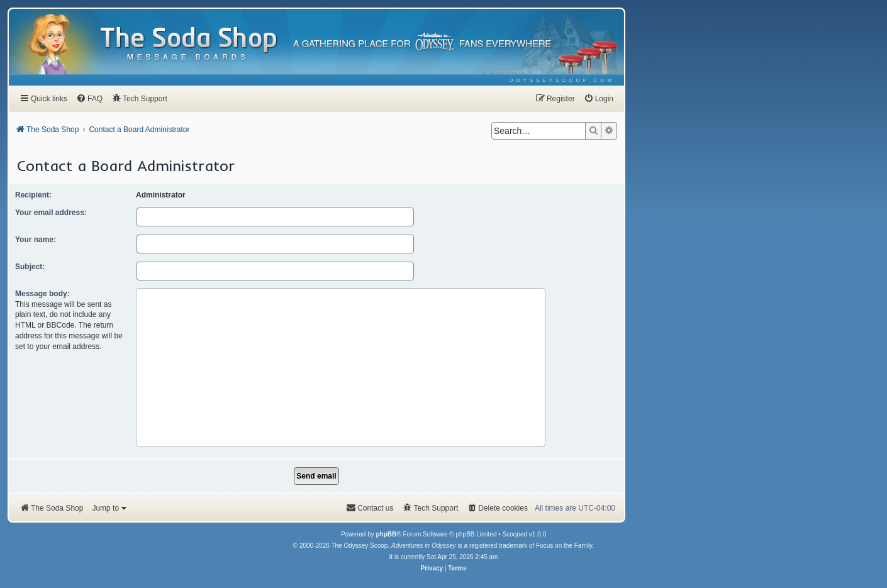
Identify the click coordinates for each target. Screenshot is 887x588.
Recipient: (33, 195)
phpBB (386, 534)
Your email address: (51, 213)
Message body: (42, 294)
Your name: (36, 240)
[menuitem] (562, 80)
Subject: (30, 267)
